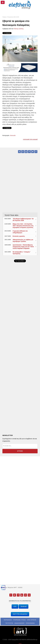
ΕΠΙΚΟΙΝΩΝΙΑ (30, 623)
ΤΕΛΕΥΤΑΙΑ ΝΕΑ (11, 215)
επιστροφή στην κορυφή (30, 139)
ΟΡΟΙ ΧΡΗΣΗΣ (32, 620)
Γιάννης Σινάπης (19, 29)
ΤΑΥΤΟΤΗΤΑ (9, 623)
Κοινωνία (13, 135)
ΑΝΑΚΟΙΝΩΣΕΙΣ (19, 623)
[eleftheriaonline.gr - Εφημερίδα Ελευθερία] (20, 5)
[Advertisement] (20, 316)
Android (24, 606)
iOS (15, 606)
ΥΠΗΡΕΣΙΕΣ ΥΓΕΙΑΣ (19, 620)
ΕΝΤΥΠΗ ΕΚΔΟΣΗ (20, 614)
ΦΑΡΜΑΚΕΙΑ (8, 620)
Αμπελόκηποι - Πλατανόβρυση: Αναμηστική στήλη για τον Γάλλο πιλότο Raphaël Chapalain (23, 247)
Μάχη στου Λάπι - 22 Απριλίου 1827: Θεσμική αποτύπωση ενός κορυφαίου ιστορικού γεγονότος (23, 226)
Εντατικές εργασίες (19, 236)
